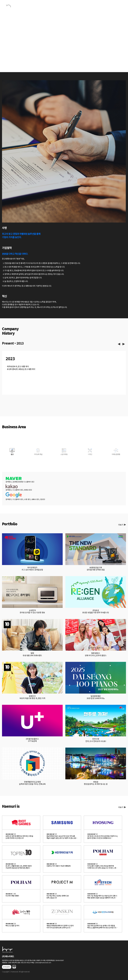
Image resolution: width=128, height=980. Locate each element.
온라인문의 (7, 967)
